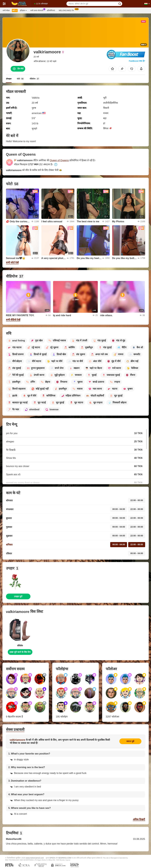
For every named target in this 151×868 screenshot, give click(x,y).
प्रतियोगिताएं (51, 10)
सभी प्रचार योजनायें (38, 10)
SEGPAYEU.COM (65, 858)
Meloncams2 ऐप (67, 10)
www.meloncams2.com (35, 858)
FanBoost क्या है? (137, 61)
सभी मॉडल (6, 10)
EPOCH (52, 858)
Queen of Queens (59, 160)
